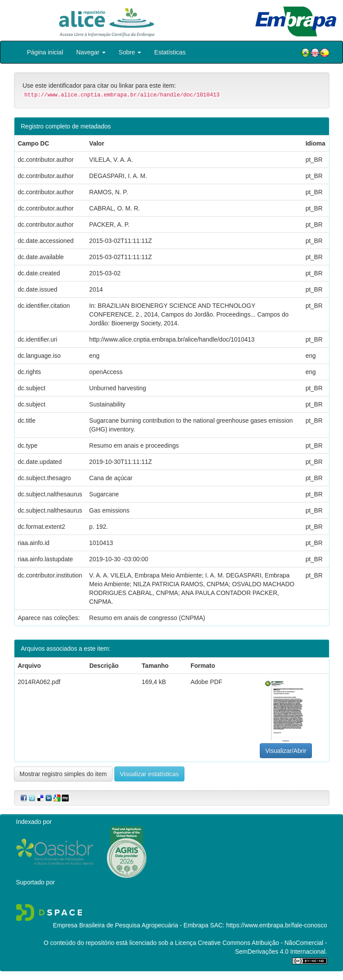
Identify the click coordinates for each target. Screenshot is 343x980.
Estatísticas (170, 52)
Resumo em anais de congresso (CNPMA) (147, 618)
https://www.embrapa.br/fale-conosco (276, 925)
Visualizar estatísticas (149, 774)
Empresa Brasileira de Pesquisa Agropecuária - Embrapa (131, 925)
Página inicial (45, 52)
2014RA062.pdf (39, 682)
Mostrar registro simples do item (63, 774)
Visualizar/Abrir (286, 751)
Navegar (91, 52)
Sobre (130, 52)
